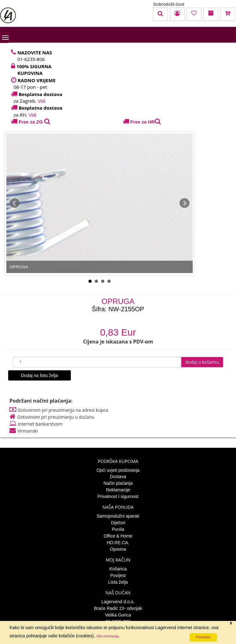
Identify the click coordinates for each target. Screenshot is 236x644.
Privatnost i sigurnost (118, 496)
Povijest (118, 575)
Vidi (42, 101)
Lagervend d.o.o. (118, 602)
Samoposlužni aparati (118, 516)
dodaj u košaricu (202, 362)
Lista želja (118, 582)
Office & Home (118, 536)
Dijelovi (118, 523)
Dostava (118, 477)
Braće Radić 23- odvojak (118, 608)
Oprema (118, 549)
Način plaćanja (118, 483)
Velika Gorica (118, 615)
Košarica (118, 569)
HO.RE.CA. (118, 543)
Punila (118, 529)
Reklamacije (118, 490)
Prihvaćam (203, 637)
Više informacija (107, 636)
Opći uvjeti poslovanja (118, 470)
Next (185, 203)
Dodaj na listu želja (39, 375)
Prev (15, 203)
